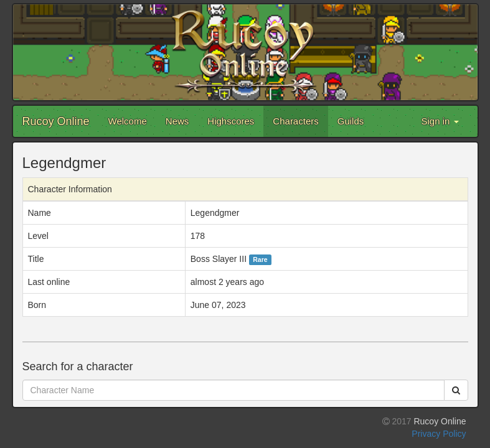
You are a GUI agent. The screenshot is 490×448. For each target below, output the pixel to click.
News (177, 121)
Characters (295, 121)
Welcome (128, 121)
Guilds (351, 121)
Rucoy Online (56, 121)
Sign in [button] (440, 121)
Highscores (231, 121)
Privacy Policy (439, 434)
